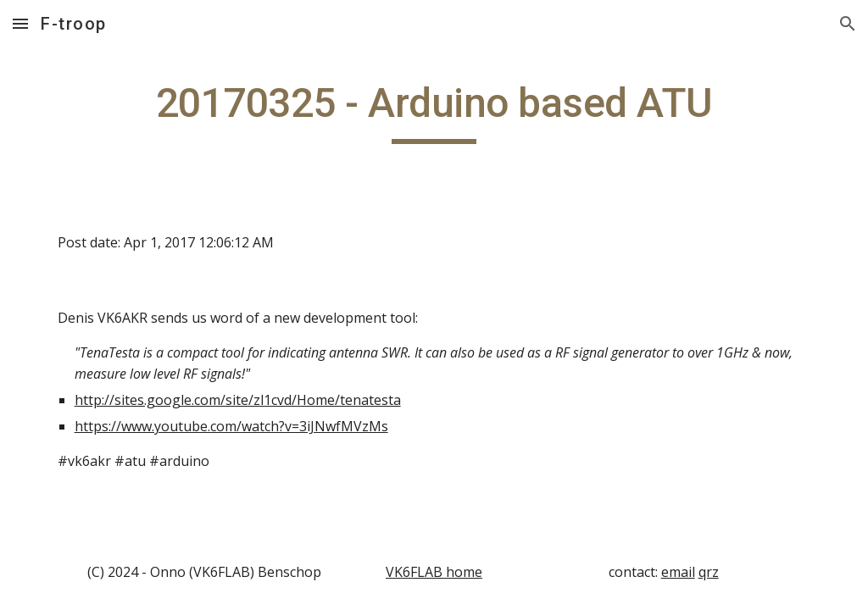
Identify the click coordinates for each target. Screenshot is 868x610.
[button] (20, 23)
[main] (434, 111)
